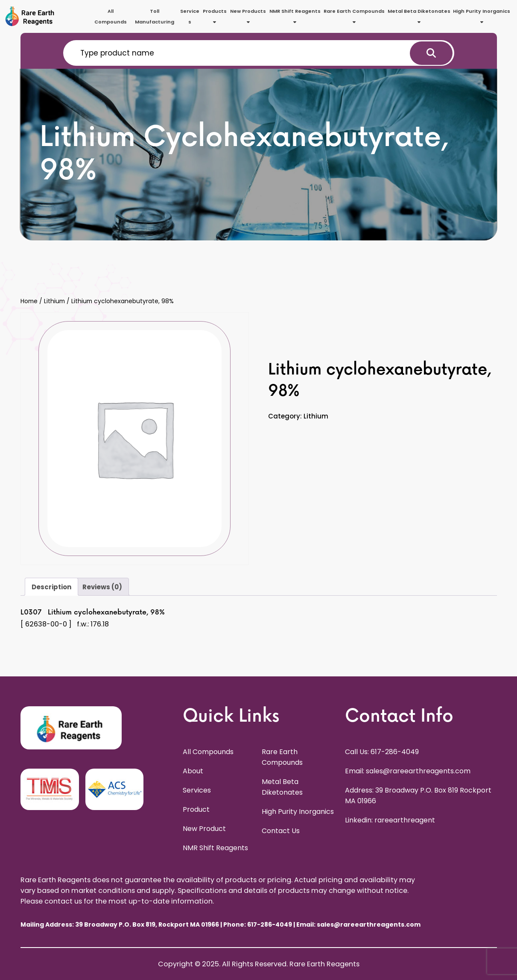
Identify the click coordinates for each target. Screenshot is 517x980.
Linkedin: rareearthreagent (390, 820)
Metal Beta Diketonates (419, 16)
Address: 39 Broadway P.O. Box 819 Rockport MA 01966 (418, 796)
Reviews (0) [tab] (102, 587)
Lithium (54, 301)
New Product (204, 829)
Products (215, 16)
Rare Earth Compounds (354, 16)
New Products (248, 16)
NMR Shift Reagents (295, 16)
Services (190, 16)
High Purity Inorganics (482, 16)
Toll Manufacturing (155, 16)
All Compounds (111, 16)
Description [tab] (51, 587)
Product (196, 809)
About (193, 771)
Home (29, 301)
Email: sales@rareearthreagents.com (408, 771)
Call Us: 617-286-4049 (382, 752)
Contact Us (281, 831)
